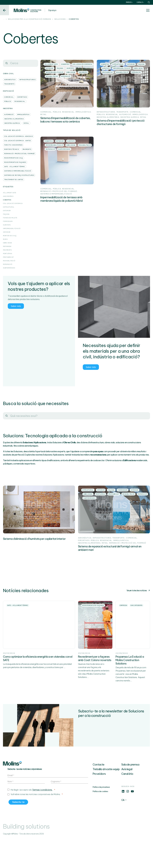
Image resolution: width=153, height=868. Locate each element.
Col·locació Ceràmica (13, 203)
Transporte (9, 84)
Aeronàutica (10, 80)
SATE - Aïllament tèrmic (15, 167)
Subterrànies (9, 268)
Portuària (8, 254)
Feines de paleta (10, 218)
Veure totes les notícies (138, 605)
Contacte (99, 794)
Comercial (9, 97)
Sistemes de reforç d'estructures (19, 175)
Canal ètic (127, 803)
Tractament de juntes (14, 180)
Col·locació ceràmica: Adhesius (18, 136)
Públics (8, 101)
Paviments (27, 149)
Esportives (22, 97)
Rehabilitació (9, 261)
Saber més (16, 306)
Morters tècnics (12, 149)
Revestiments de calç (14, 158)
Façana (6, 214)
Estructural (9, 207)
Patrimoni (7, 246)
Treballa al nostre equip (106, 798)
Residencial (20, 101)
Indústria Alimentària (14, 119)
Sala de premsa (130, 794)
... (4, 19)
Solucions (60, 19)
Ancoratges (8, 196)
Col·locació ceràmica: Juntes (17, 141)
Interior (7, 232)
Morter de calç (10, 236)
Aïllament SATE (10, 193)
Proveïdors (99, 803)
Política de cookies (100, 821)
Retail (26, 123)
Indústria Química (12, 123)
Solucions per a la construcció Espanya (30, 19)
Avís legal (127, 798)
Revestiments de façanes (15, 162)
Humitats (7, 225)
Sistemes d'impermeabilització (18, 171)
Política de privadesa (101, 816)
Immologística (23, 115)
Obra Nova (8, 243)
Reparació (8, 264)
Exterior (7, 211)
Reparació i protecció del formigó (19, 154)
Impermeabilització (12, 228)
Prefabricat (8, 257)
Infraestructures (27, 80)
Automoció (9, 115)
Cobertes (7, 200)
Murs (5, 239)
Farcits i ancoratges (13, 145)
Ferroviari (8, 221)
